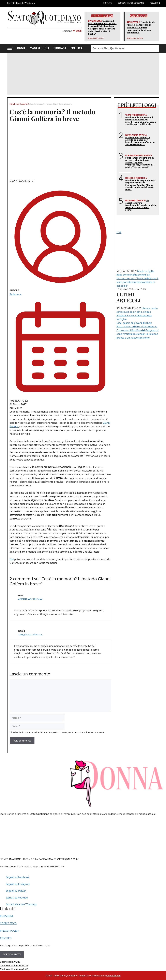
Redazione (16, 294)
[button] (10, 48)
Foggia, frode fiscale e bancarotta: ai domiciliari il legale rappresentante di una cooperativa (141, 27)
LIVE (119, 232)
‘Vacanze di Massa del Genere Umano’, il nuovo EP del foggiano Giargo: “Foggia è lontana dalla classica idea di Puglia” (102, 27)
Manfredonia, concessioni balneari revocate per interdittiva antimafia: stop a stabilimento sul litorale (141, 121)
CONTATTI (108, 3)
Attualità (22, 104)
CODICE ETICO (8, 923)
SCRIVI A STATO (12, 954)
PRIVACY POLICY (9, 931)
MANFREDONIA (40, 48)
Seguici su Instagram (18, 884)
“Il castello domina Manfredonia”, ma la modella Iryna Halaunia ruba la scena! (141, 205)
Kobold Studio (113, 976)
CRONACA (60, 48)
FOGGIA (21, 48)
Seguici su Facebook (18, 877)
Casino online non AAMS (14, 965)
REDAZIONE (155, 3)
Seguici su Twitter (16, 891)
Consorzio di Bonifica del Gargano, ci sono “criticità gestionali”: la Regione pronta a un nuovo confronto (138, 334)
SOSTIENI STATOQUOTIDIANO (131, 3)
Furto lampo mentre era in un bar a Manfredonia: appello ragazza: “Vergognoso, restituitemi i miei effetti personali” (140, 162)
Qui (12, 559)
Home (13, 104)
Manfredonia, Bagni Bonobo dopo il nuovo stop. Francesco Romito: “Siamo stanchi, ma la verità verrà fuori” (140, 185)
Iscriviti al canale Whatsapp (21, 904)
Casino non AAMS (10, 962)
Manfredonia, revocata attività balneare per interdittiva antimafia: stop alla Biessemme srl (140, 141)
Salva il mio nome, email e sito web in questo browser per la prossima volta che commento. (59, 732)
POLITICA (76, 48)
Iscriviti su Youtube (17, 898)
